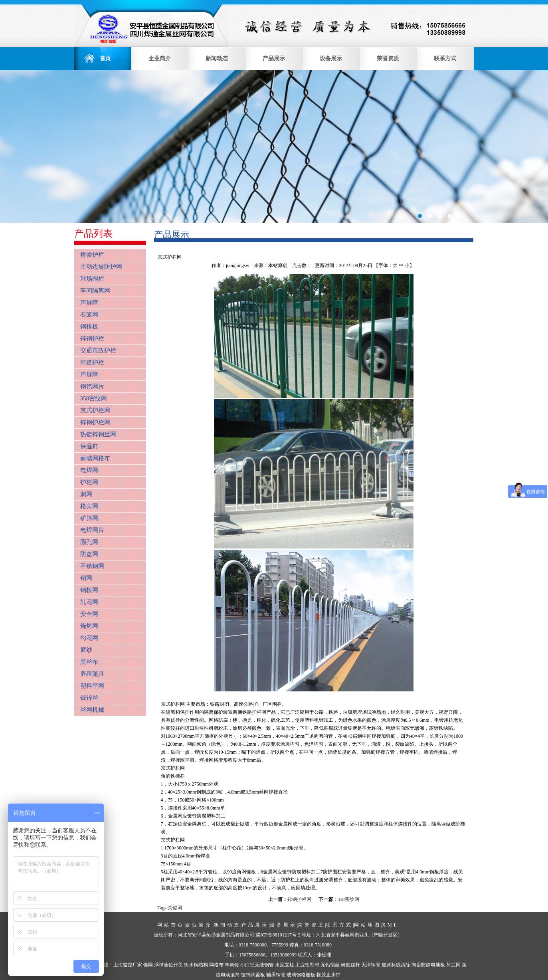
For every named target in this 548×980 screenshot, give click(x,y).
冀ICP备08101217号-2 (278, 935)
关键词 (175, 908)
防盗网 (89, 554)
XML (390, 925)
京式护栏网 (95, 410)
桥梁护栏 (92, 255)
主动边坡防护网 (101, 267)
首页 (103, 58)
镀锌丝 (89, 698)
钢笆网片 (92, 386)
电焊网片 (92, 530)
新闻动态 (217, 58)
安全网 (89, 614)
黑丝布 (89, 662)
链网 (148, 965)
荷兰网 (453, 965)
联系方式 (445, 58)
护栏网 (89, 482)
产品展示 (274, 58)
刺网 (86, 494)
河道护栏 (92, 362)
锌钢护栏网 (95, 422)
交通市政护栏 (98, 350)
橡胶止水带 (328, 975)
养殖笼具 (92, 674)
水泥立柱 (285, 965)
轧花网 (89, 602)
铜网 (86, 578)
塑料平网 (92, 686)
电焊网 (89, 470)
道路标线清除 (396, 965)
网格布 (216, 965)
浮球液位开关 (168, 965)
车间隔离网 (95, 291)
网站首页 (171, 925)
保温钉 (89, 446)
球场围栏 (92, 279)
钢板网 (89, 590)
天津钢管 (371, 965)
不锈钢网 (92, 566)
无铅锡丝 (330, 965)
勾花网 (89, 638)
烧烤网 (89, 626)
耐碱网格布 (95, 458)
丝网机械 (92, 710)
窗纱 (86, 650)
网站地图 (368, 925)
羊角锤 (232, 965)
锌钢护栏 (92, 339)
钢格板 (89, 327)
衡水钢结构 (196, 965)
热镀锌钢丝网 (98, 434)
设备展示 (331, 58)
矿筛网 (89, 518)
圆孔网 (89, 542)
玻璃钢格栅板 (301, 975)
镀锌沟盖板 (253, 975)
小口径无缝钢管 (257, 965)
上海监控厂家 (128, 965)
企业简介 (160, 58)
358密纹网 (94, 398)
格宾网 (89, 506)
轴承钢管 (276, 975)
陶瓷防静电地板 (428, 965)
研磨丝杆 (350, 965)
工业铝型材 (307, 965)
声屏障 (89, 303)
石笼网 (89, 315)
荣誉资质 (388, 58)
